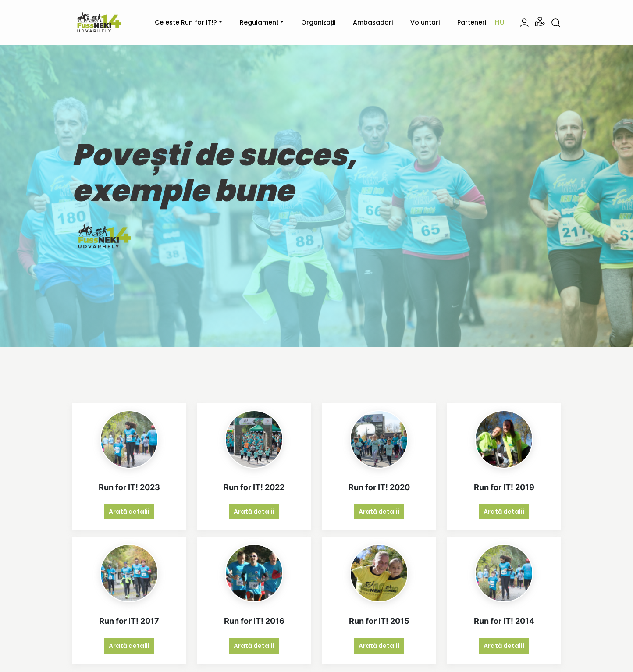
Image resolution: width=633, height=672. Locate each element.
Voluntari (425, 22)
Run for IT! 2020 (379, 487)
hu (500, 22)
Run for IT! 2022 (254, 487)
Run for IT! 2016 (254, 621)
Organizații (318, 22)
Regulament (259, 22)
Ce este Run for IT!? (186, 22)
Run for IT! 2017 (129, 621)
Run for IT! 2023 (129, 487)
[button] (540, 22)
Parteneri (472, 22)
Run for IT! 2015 (379, 621)
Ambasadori (373, 22)
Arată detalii (129, 512)
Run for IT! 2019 (504, 487)
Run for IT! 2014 (504, 621)
